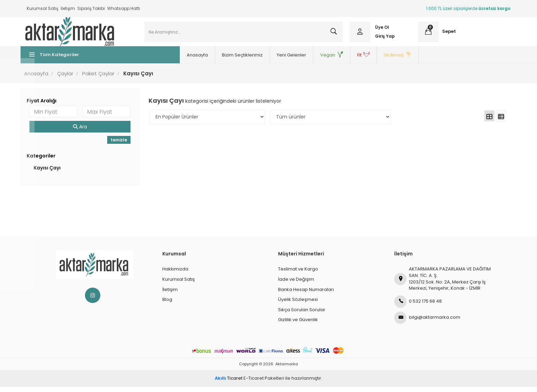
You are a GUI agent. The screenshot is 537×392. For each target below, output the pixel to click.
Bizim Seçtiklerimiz (210, 60)
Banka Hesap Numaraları (306, 294)
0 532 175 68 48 (418, 306)
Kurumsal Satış (42, 8)
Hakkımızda (175, 274)
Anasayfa (165, 60)
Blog (167, 305)
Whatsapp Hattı (124, 8)
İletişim (68, 8)
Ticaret (229, 383)
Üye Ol (380, 30)
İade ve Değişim (296, 284)
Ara (85, 132)
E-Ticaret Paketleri (264, 383)
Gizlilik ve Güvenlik (298, 325)
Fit (331, 60)
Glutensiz (365, 60)
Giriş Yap (383, 39)
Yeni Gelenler (259, 60)
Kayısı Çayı (53, 173)
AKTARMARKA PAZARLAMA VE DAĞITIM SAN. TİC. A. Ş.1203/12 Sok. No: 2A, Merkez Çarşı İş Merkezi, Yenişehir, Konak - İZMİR (442, 284)
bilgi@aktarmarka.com (427, 323)
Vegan (299, 60)
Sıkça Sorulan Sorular (302, 314)
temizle (122, 145)
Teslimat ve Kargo (298, 274)
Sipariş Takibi (91, 8)
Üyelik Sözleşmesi (298, 305)
